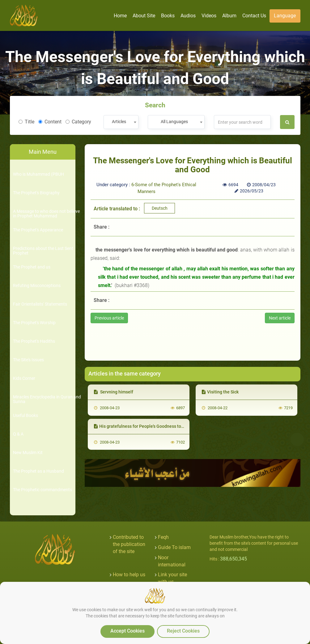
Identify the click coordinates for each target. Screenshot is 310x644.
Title (26, 122)
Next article (280, 318)
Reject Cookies (183, 631)
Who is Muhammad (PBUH (38, 174)
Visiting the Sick (220, 392)
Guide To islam (174, 547)
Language (285, 16)
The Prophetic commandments (42, 490)
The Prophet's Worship (34, 323)
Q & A (18, 434)
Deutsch (160, 208)
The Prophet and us (32, 267)
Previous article (109, 318)
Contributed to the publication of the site (129, 544)
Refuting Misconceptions (37, 286)
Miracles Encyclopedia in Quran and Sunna (47, 399)
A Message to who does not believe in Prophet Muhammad (46, 214)
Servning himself (114, 392)
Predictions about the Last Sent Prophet (43, 251)
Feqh (163, 537)
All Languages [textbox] (174, 122)
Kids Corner (24, 378)
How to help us (129, 575)
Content (50, 122)
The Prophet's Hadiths (34, 341)
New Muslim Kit (28, 453)
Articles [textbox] (119, 122)
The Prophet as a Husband (38, 471)
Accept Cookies (127, 631)
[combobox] (121, 122)
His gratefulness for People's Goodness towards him (148, 426)
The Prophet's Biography (36, 193)
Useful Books (25, 416)
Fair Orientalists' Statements (40, 304)
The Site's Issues (28, 360)
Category (78, 122)
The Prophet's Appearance (38, 230)
